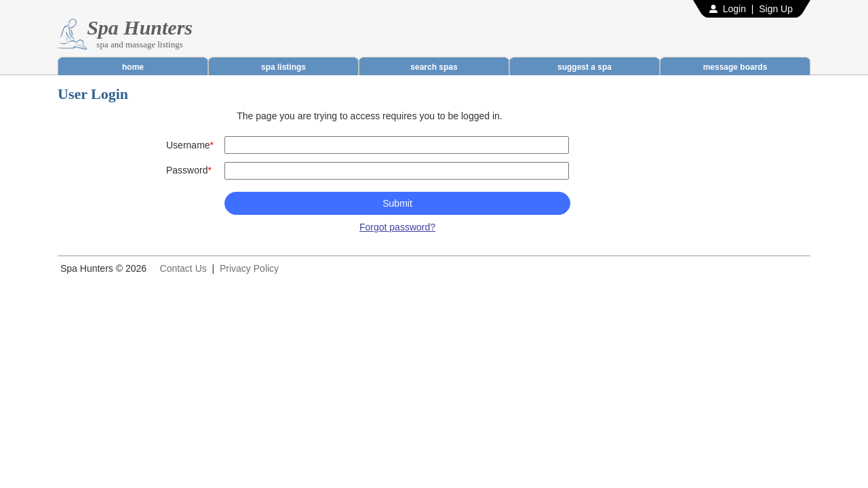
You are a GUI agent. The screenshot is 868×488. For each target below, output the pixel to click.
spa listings (283, 67)
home (133, 67)
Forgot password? (397, 227)
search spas (434, 67)
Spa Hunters (140, 27)
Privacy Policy (249, 268)
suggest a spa (585, 67)
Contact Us (183, 268)
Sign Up (776, 9)
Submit (397, 203)
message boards (735, 67)
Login (734, 9)
